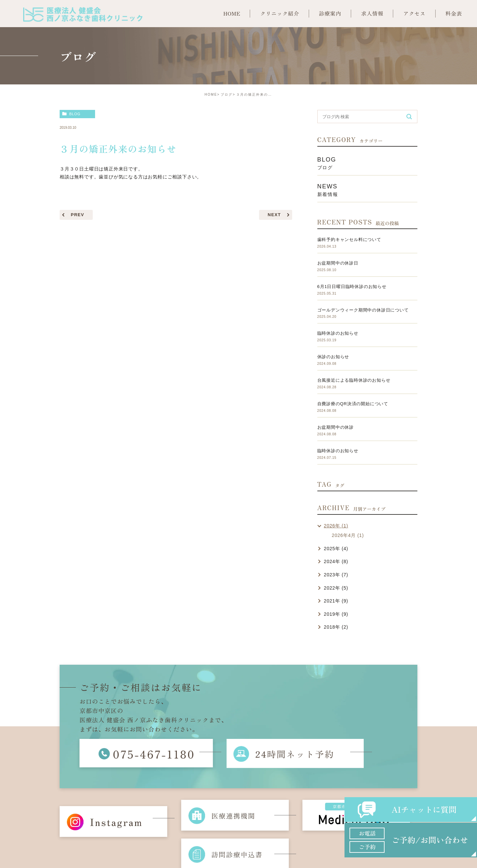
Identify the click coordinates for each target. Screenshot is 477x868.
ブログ (227, 95)
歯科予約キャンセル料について (349, 240)
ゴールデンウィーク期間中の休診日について (363, 310)
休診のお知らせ (333, 357)
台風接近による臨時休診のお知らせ (354, 380)
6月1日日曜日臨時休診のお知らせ (352, 287)
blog (75, 114)
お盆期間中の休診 (336, 427)
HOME (211, 95)
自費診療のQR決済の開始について (353, 404)
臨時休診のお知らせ (338, 333)
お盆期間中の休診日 (338, 263)
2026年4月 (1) (348, 535)
